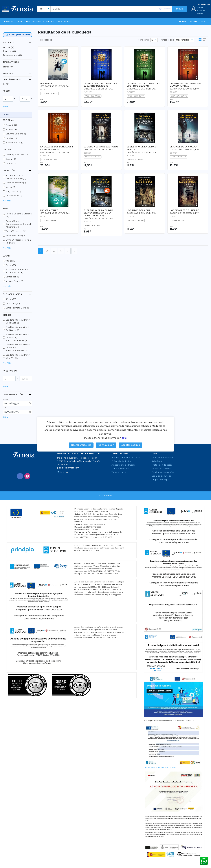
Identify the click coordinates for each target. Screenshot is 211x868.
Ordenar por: (168, 40)
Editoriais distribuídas (122, 461)
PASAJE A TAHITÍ (49, 210)
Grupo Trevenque (161, 480)
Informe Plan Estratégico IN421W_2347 (160, 767)
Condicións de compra (163, 458)
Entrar (200, 7)
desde (6, 399)
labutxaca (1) (12, 138)
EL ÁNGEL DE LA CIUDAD (183, 147)
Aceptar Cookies (130, 445)
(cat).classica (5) (13, 191)
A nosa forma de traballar (124, 465)
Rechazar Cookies (81, 445)
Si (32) (6, 84)
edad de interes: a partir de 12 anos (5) (18, 321)
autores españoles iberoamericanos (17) (16, 177)
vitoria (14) (10, 261)
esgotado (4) (9, 51)
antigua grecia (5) (14, 281)
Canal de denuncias (161, 476)
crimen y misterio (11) (16, 183)
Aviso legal (157, 461)
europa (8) (11, 265)
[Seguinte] (74, 251)
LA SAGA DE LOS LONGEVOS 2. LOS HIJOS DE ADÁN (143, 85)
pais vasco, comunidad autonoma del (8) (17, 271)
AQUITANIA (46, 83)
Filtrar (6, 107)
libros (27, 21)
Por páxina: (143, 40)
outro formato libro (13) (17, 308)
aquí (124, 438)
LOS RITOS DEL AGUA (138, 210)
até (5, 408)
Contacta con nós (120, 469)
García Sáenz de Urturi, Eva (55, 86)
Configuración (106, 445)
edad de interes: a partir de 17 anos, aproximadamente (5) (18, 348)
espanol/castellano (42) (17, 155)
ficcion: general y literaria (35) (19, 215)
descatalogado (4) (12, 55)
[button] (9, 21)
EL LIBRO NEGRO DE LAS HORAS (101, 147)
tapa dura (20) (13, 304)
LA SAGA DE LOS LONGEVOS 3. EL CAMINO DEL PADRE (100, 85)
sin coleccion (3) (14, 196)
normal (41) (9, 47)
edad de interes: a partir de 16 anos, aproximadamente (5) (18, 337)
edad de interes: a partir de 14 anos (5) (18, 329)
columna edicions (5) (16, 134)
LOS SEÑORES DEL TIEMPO (185, 210)
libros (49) (8, 67)
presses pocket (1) (14, 142)
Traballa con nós (119, 472)
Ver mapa (62, 472)
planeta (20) (11, 129)
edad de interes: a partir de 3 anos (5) (18, 356)
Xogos (59, 21)
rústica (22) (11, 299)
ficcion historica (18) (16, 236)
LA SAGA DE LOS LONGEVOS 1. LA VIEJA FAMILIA (186, 85)
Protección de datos (162, 465)
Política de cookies (161, 469)
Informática (49, 21)
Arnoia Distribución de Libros (126, 458)
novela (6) (10, 187)
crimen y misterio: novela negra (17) (18, 241)
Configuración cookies (163, 472)
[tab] (18, 43)
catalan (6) (11, 159)
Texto (20, 21)
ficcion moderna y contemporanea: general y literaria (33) (18, 224)
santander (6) (12, 277)
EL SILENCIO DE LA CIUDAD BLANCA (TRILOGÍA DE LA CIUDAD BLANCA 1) (98, 213)
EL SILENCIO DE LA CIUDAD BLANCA (141, 148)
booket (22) (11, 125)
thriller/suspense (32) (16, 231)
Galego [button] (203, 21)
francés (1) (11, 163)
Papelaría (37, 21)
